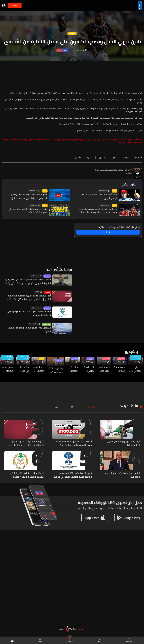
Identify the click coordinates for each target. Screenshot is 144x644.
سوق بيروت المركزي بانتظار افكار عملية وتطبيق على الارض (7, 369)
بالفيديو (131, 352)
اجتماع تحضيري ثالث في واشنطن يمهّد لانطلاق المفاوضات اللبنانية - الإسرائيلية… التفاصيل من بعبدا (135, 369)
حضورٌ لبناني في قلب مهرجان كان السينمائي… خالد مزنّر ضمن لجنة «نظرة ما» (23, 369)
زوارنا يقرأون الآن (59, 269)
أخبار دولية (121, 359)
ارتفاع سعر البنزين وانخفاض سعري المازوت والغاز (122, 440)
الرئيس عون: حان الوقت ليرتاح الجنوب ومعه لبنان (121, 470)
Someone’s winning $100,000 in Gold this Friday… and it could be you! (74, 440)
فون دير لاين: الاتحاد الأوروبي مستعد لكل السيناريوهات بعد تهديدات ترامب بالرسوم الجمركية (119, 369)
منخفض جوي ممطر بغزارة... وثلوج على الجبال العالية (30, 328)
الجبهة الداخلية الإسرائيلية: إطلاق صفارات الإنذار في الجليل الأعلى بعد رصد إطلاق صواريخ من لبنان (27, 196)
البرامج (40, 640)
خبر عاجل (47, 292)
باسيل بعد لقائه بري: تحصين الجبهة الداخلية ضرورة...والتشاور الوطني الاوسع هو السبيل (55, 369)
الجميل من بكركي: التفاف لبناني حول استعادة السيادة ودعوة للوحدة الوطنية (87, 369)
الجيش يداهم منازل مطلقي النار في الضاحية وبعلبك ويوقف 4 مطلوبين (26, 471)
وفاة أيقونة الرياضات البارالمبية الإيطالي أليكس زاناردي (98, 196)
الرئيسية (129, 640)
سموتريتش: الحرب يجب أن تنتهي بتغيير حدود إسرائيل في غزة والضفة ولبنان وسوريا (103, 369)
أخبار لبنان (47, 276)
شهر (57, 405)
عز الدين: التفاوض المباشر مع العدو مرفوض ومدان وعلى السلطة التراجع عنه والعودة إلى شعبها (71, 369)
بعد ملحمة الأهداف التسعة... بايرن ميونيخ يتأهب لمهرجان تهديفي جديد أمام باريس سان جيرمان (98, 211)
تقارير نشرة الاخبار (137, 358)
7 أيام (73, 405)
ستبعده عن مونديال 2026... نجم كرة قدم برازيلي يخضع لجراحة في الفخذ (28, 211)
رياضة (115, 191)
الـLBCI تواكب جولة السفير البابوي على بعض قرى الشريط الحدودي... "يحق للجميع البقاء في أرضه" (28, 281)
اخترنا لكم (130, 184)
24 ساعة (92, 405)
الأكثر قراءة (129, 404)
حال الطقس (46, 324)
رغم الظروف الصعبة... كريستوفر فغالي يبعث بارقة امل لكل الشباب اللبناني (39, 369)
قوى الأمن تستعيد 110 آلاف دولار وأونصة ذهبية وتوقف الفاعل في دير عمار (74, 471)
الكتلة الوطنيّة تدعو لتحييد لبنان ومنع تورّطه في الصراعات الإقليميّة (28, 313)
